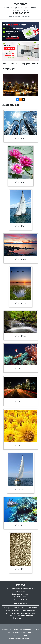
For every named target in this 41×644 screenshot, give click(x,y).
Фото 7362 (20, 182)
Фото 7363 (20, 138)
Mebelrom (20, 4)
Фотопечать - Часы (21, 618)
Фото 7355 (20, 446)
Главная (5, 64)
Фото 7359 (20, 303)
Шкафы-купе (17, 8)
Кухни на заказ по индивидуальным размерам (20, 590)
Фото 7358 (20, 336)
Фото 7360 (20, 259)
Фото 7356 (20, 402)
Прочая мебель (30, 8)
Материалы (14, 64)
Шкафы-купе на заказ (20, 594)
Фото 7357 (20, 369)
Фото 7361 (20, 226)
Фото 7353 (20, 525)
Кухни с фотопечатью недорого (20, 616)
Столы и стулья (21, 599)
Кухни (7, 8)
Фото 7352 (20, 569)
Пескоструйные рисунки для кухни (20, 610)
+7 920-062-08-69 (21, 13)
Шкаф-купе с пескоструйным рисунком (20, 608)
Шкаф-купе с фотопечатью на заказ (20, 613)
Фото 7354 (20, 490)
